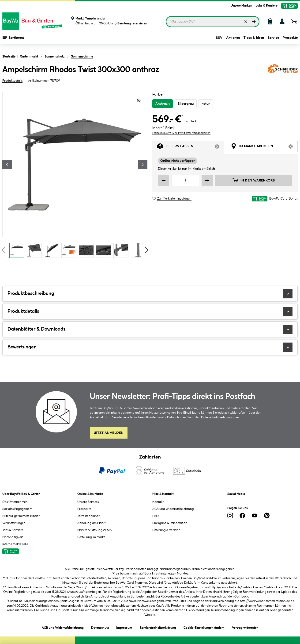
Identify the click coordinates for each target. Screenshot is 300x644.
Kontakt (158, 502)
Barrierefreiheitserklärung (158, 627)
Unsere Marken (241, 6)
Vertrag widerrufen (245, 628)
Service (273, 40)
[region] (75, 176)
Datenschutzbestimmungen (220, 417)
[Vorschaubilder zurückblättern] (3, 250)
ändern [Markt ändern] (102, 19)
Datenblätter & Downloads (150, 329)
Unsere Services (88, 502)
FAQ (156, 516)
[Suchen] (254, 22)
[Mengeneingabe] (185, 181)
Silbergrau (186, 104)
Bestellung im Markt (91, 537)
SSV (219, 40)
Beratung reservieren (131, 24)
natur (206, 104)
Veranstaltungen (14, 523)
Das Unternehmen (15, 502)
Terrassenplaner (88, 516)
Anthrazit (163, 104)
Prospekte (290, 40)
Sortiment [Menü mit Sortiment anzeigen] (13, 40)
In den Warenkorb (253, 180)
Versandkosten (136, 569)
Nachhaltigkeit (13, 537)
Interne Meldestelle (15, 544)
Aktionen (233, 40)
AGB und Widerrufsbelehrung (173, 509)
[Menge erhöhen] (207, 181)
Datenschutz (100, 627)
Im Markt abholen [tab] (264, 147)
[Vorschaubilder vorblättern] (147, 250)
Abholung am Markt (91, 523)
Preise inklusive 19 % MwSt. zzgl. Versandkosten (181, 133)
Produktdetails (12, 81)
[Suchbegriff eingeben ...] (213, 22)
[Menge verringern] (164, 181)
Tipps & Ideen (254, 40)
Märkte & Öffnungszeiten (95, 530)
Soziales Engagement (17, 509)
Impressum (124, 627)
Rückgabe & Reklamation (170, 523)
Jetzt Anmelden (109, 433)
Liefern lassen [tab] (191, 147)
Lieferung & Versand (166, 530)
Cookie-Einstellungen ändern (204, 627)
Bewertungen (150, 347)
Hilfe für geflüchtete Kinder (21, 516)
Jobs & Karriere (267, 6)
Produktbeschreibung (150, 294)
